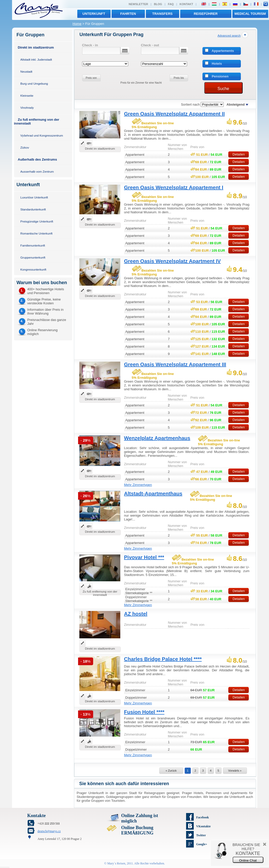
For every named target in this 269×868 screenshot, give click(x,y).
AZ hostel (136, 614)
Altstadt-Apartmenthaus (153, 494)
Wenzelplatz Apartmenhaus (157, 438)
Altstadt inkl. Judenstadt (36, 59)
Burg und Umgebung (34, 84)
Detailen (239, 154)
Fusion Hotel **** (144, 712)
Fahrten (128, 14)
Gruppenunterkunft (33, 257)
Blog (158, 4)
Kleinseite (27, 96)
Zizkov (25, 147)
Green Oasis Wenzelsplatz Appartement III (175, 364)
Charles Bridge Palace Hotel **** (163, 659)
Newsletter (138, 4)
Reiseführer (206, 14)
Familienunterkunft (33, 245)
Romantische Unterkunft (36, 233)
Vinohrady (27, 108)
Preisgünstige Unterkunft (37, 221)
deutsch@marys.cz (49, 831)
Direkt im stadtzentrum (36, 47)
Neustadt (26, 71)
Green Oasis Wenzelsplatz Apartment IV (173, 261)
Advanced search (229, 35)
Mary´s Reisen (116, 863)
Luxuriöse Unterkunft (34, 197)
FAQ (171, 4)
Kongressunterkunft (33, 269)
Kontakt (186, 4)
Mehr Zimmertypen (138, 485)
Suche (223, 89)
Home (77, 24)
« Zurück (171, 771)
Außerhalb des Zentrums (37, 159)
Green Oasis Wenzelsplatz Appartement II (174, 114)
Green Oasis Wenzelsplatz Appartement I (174, 187)
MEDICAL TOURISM (250, 14)
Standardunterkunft (33, 209)
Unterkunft (94, 14)
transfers (162, 14)
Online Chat (248, 860)
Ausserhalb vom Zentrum (37, 171)
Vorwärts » (235, 771)
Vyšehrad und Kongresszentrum (42, 135)
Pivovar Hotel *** (144, 557)
